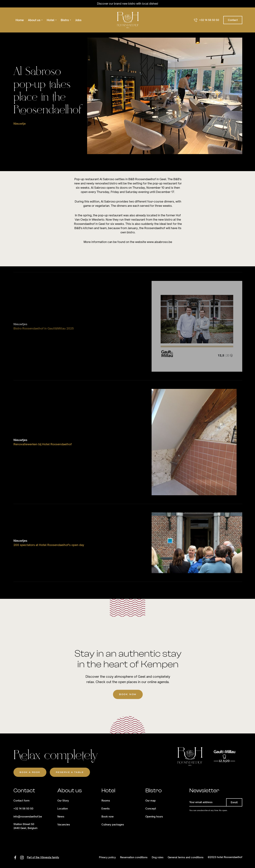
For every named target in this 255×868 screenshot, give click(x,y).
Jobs (78, 20)
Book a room (30, 772)
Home (20, 20)
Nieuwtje (20, 124)
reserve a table (70, 772)
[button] (35, 20)
